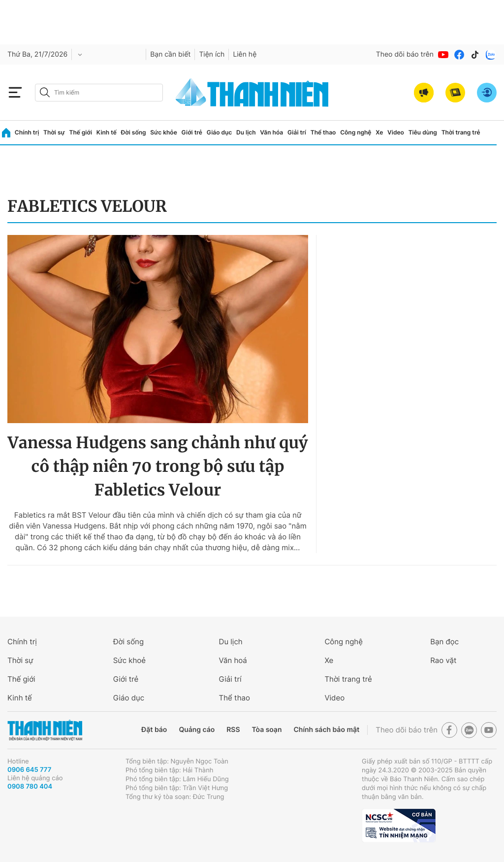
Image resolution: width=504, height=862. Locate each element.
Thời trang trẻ (461, 132)
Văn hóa (271, 132)
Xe (379, 132)
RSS (233, 730)
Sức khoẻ (129, 660)
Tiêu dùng (423, 132)
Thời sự (54, 132)
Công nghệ (356, 132)
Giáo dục (220, 132)
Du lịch (246, 132)
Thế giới (80, 132)
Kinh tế (107, 132)
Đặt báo (154, 730)
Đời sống (134, 132)
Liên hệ (245, 54)
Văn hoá (233, 660)
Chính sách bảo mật (326, 730)
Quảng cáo (197, 730)
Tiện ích (212, 54)
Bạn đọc (444, 642)
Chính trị (27, 132)
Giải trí (297, 132)
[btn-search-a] (45, 92)
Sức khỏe (163, 132)
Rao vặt (443, 660)
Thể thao (323, 132)
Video (396, 132)
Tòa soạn (267, 730)
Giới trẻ (192, 132)
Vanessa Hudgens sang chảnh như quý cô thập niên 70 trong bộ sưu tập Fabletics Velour (158, 466)
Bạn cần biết (170, 54)
